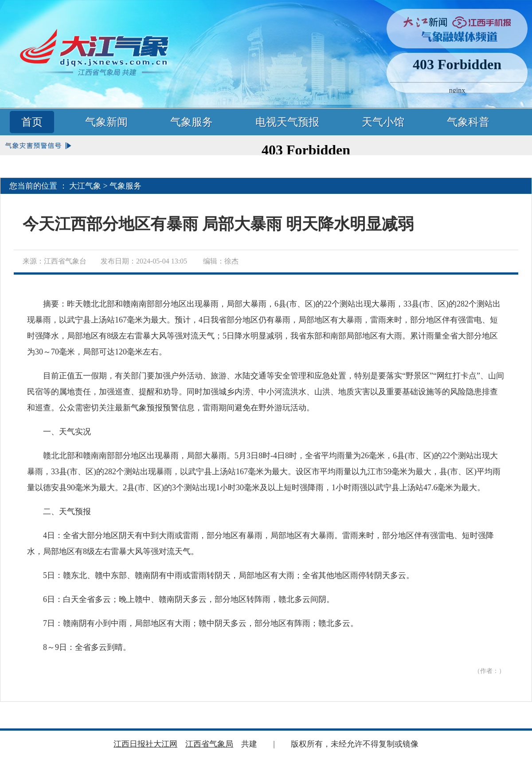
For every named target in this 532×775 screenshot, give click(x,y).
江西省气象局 (209, 744)
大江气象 (85, 186)
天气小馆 (383, 122)
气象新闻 (106, 122)
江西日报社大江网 (145, 744)
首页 (32, 122)
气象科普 (468, 122)
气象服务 (192, 122)
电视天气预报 (287, 122)
